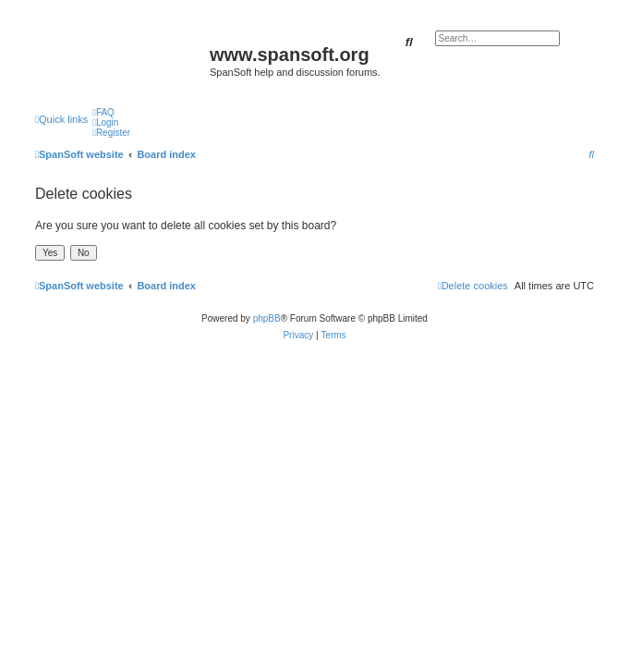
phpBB (267, 318)
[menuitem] (103, 112)
